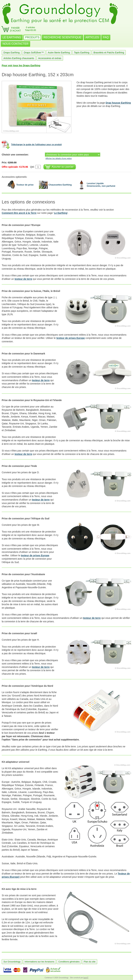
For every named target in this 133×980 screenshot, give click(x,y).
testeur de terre (23, 279)
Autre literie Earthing (59, 53)
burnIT (86, 978)
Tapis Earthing (82, 53)
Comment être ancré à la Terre (19, 213)
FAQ (106, 37)
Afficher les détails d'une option (59, 158)
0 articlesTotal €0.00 (30, 29)
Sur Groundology (12, 962)
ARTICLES (92, 37)
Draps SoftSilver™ (34, 53)
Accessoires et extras (50, 58)
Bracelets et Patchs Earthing (109, 53)
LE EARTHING (12, 37)
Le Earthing (61, 213)
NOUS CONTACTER (15, 44)
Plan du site (90, 962)
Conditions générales (69, 962)
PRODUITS (32, 37)
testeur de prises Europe (70, 338)
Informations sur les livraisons (39, 962)
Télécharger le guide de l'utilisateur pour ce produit (36, 145)
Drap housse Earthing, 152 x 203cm (38, 75)
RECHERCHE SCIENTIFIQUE (63, 37)
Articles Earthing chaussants (19, 58)
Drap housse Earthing (118, 103)
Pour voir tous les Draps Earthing (21, 65)
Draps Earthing (12, 53)
